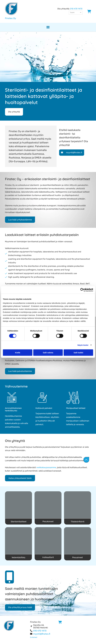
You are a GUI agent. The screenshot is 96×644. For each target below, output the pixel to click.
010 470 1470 (76, 9)
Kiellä (18, 353)
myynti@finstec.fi (42, 634)
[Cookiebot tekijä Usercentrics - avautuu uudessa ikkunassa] (82, 290)
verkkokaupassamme (46, 467)
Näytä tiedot (83, 345)
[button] (48, 27)
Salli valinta (48, 353)
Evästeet (34, 637)
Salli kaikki (78, 353)
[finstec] (18, 505)
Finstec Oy (10, 18)
